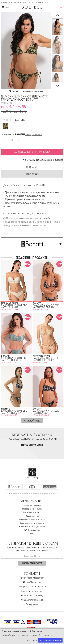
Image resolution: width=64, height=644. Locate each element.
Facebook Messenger (33, 578)
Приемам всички (50, 640)
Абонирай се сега (32, 563)
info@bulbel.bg (33, 582)
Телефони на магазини (32, 591)
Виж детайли (32, 445)
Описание (32, 167)
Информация (32, 174)
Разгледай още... (32, 421)
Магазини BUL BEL (32, 512)
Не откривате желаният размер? (43, 160)
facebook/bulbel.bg (33, 595)
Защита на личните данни (32, 523)
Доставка (41, 527)
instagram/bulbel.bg (33, 600)
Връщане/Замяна (27, 527)
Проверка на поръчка (32, 509)
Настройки (31, 640)
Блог (32, 534)
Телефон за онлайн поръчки (32, 587)
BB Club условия (32, 530)
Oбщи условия (32, 516)
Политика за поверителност (32, 519)
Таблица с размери (34, 135)
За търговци (32, 604)
